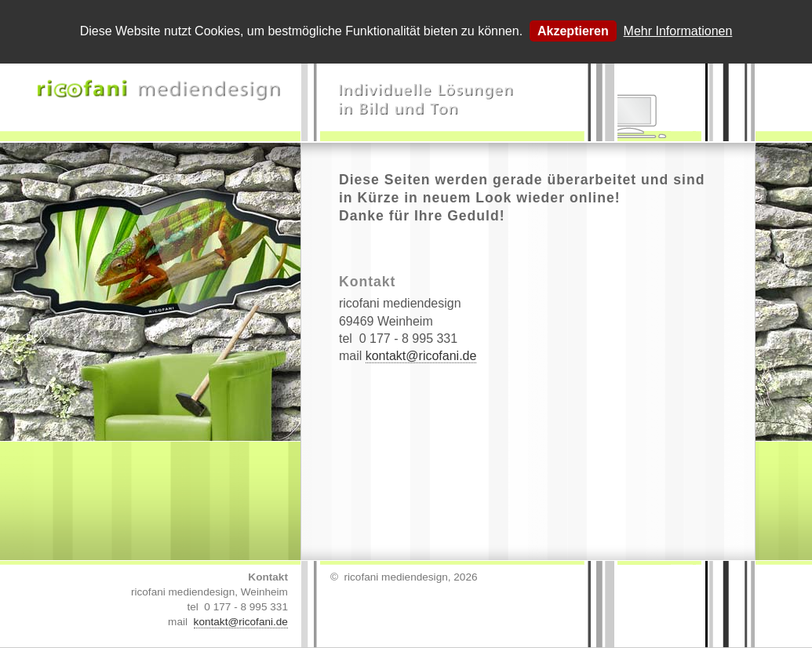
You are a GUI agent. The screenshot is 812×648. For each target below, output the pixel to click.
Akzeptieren (573, 31)
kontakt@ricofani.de (421, 356)
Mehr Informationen (678, 31)
